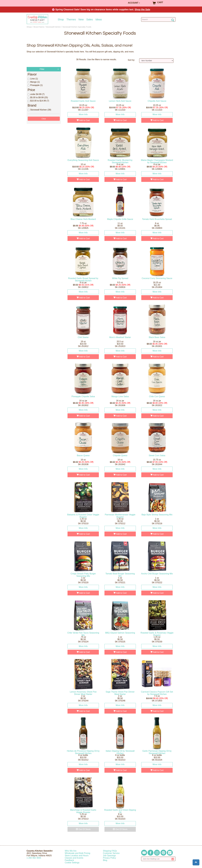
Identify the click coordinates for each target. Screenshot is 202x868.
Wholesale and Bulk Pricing (77, 853)
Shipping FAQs (110, 851)
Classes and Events (74, 858)
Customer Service (111, 853)
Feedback (69, 860)
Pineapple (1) (35, 85)
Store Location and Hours (77, 856)
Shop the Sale (142, 10)
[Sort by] (156, 61)
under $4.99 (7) (36, 94)
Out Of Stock (83, 829)
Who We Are (71, 851)
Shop (61, 19)
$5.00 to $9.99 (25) (38, 97)
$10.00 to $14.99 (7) (38, 101)
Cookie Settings (72, 863)
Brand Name (39, 27)
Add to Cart (83, 120)
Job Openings (109, 856)
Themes (71, 19)
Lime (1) (33, 79)
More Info (83, 114)
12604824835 (34, 858)
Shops (29, 27)
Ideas (99, 19)
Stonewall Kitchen (53, 27)
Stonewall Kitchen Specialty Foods (77, 27)
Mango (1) (34, 82)
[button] (196, 862)
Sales (90, 19)
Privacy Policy (110, 858)
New (81, 19)
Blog (105, 860)
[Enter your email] (158, 859)
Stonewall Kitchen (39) (39, 110)
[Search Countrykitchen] (158, 19)
